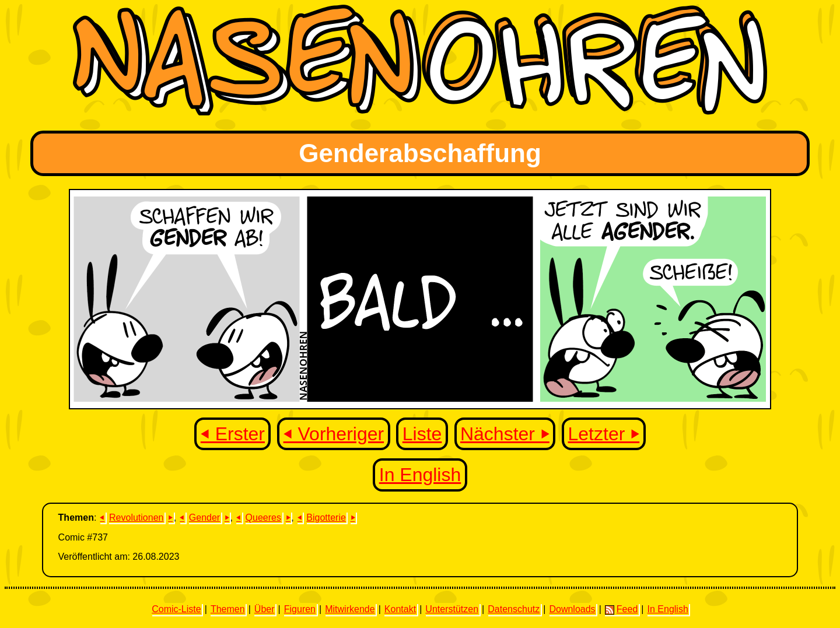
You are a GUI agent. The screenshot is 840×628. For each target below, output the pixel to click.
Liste (422, 434)
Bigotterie (326, 518)
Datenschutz (514, 609)
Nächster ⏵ (505, 434)
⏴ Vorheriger (334, 434)
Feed (621, 609)
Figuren (300, 609)
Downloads (572, 609)
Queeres (263, 518)
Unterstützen (452, 609)
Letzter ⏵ (604, 434)
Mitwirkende (350, 609)
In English (420, 475)
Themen (228, 609)
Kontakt (400, 609)
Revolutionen (136, 518)
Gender (204, 518)
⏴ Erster (233, 434)
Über (265, 609)
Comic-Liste (176, 609)
